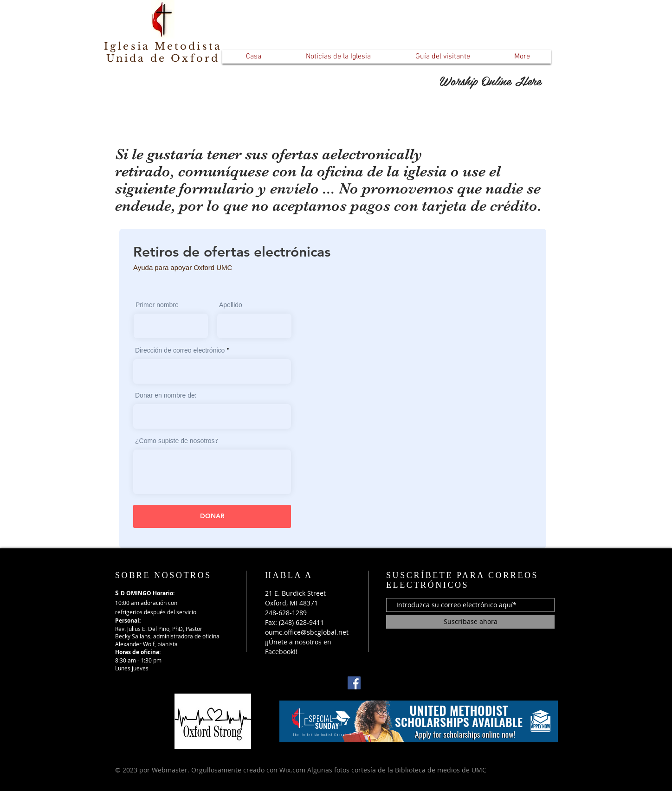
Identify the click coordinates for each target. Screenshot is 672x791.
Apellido (231, 306)
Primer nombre (157, 306)
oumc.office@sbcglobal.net (307, 632)
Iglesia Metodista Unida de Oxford (163, 52)
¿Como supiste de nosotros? (177, 442)
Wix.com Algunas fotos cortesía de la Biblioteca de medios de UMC (383, 770)
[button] (338, 57)
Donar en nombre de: (166, 396)
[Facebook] (354, 683)
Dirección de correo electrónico (180, 351)
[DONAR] (212, 516)
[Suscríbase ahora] (470, 622)
